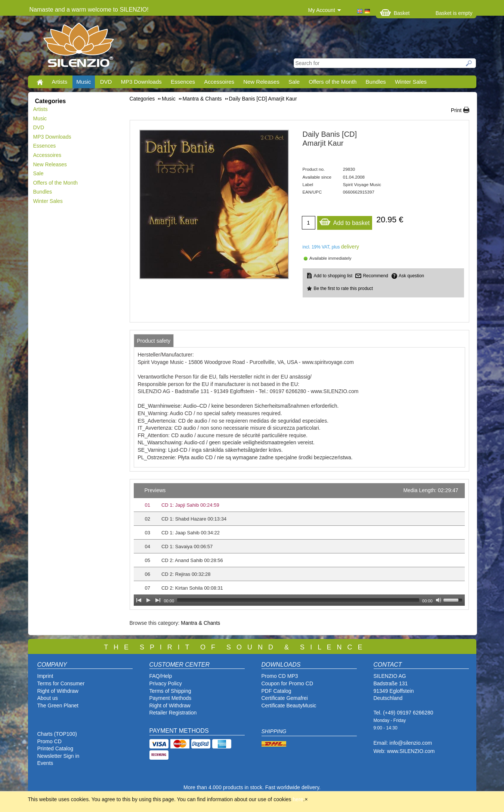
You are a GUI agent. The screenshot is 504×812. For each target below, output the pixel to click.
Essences (183, 82)
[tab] (154, 341)
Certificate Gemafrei (285, 698)
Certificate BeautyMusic (289, 706)
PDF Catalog (276, 691)
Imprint (45, 676)
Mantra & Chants (200, 623)
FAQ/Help (161, 676)
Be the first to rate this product (344, 288)
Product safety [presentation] (154, 341)
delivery (350, 247)
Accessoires (219, 82)
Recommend (375, 276)
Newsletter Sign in (58, 756)
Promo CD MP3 (280, 676)
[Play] (148, 600)
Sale (294, 82)
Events (45, 763)
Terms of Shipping (170, 691)
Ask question (411, 276)
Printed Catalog (55, 748)
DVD (106, 82)
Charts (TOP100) (57, 734)
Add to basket (344, 221)
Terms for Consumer (61, 683)
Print (456, 110)
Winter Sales (411, 82)
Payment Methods (171, 698)
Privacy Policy (166, 683)
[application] (299, 544)
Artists (60, 82)
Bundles (376, 82)
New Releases (261, 82)
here (298, 799)
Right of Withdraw (58, 691)
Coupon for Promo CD (287, 683)
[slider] (298, 600)
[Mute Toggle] (439, 600)
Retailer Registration (173, 713)
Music (84, 82)
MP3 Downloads (141, 82)
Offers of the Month (333, 82)
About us (48, 698)
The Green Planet (58, 706)
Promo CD (50, 741)
